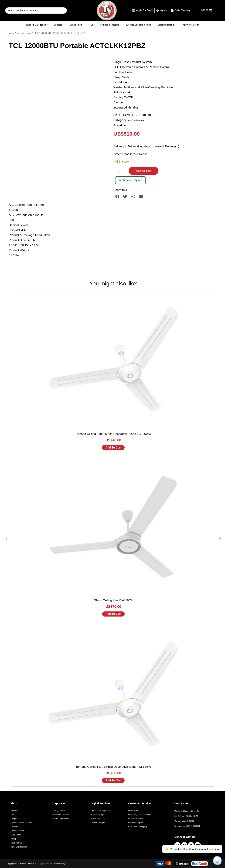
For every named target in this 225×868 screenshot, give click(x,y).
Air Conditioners (24, 33)
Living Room (16, 835)
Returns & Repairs (136, 823)
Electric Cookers (17, 831)
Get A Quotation (58, 811)
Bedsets (14, 811)
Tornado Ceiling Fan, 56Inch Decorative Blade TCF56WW (113, 434)
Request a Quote (130, 180)
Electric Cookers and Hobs (21, 823)
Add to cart (144, 171)
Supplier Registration (60, 819)
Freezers (14, 827)
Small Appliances (18, 843)
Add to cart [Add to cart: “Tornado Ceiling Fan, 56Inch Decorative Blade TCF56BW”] (113, 780)
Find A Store (133, 811)
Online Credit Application (101, 811)
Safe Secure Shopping (137, 827)
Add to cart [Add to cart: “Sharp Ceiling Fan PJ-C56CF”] (113, 614)
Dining (13, 839)
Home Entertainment (19, 847)
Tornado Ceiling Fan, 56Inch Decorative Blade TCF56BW (113, 767)
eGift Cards (95, 819)
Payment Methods (136, 819)
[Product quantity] (120, 171)
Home (11, 33)
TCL (126, 126)
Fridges (14, 819)
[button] (117, 197)
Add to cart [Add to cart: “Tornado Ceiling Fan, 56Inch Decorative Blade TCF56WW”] (113, 448)
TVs (12, 815)
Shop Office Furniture (60, 815)
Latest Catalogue (98, 823)
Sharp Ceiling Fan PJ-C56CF (113, 600)
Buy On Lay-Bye (97, 815)
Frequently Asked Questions (140, 815)
